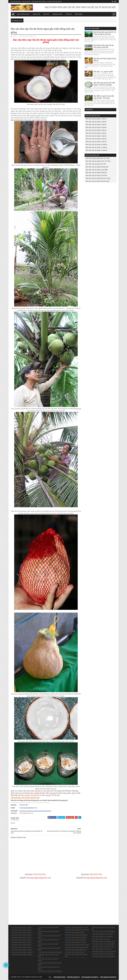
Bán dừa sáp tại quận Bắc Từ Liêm (98, 158)
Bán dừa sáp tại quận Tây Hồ (96, 164)
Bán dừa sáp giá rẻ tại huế (101, 939)
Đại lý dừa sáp (23, 14)
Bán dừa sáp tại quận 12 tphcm (97, 150)
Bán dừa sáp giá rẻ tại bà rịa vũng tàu (103, 928)
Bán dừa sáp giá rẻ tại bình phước (104, 932)
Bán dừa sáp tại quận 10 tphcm (97, 144)
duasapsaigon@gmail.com (39, 878)
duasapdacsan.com (27, 813)
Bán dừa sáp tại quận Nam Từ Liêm (98, 161)
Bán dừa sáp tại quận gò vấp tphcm (51, 952)
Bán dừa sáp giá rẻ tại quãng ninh (104, 956)
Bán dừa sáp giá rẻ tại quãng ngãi (104, 944)
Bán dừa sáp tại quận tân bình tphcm (48, 932)
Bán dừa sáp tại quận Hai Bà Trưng (98, 178)
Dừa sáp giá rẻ (26, 1)
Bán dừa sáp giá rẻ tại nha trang (103, 946)
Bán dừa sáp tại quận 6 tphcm (96, 133)
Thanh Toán (57, 14)
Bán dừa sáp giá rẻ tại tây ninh (103, 934)
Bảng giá (37, 14)
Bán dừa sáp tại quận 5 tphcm (96, 130)
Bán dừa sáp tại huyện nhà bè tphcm (48, 960)
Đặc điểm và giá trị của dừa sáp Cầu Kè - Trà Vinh (104, 97)
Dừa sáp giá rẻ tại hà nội (54, 1)
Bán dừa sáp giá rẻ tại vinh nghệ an (104, 951)
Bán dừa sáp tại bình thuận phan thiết (76, 955)
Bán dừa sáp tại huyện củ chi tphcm (51, 971)
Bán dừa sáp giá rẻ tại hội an (102, 949)
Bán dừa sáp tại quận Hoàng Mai (97, 167)
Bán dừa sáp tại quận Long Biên (97, 170)
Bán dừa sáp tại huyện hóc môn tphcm (49, 968)
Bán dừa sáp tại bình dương (75, 952)
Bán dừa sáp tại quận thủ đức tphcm (48, 928)
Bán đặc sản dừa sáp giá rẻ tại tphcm (105, 60)
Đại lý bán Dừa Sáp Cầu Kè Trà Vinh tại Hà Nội (104, 46)
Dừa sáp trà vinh (16, 1)
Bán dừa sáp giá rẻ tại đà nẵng (103, 937)
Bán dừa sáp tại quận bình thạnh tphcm (49, 937)
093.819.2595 (40, 874)
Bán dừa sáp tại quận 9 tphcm (96, 142)
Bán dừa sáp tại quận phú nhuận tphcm (49, 949)
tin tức (34, 36)
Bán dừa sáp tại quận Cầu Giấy (96, 175)
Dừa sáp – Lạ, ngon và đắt (103, 72)
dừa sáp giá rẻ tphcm (30, 795)
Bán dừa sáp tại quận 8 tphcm (96, 139)
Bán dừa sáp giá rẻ (73, 977)
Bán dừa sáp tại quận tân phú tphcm (48, 945)
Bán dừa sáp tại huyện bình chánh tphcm (50, 964)
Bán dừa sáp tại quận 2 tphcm (96, 122)
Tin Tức (46, 14)
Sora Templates (26, 977)
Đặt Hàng (79, 14)
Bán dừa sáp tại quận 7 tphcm (96, 136)
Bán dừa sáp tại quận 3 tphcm (96, 124)
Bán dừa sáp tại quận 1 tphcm (96, 119)
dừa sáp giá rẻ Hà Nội (51, 795)
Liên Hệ (69, 14)
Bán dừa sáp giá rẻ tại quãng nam (104, 941)
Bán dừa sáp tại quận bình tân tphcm (48, 941)
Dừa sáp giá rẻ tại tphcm (39, 1)
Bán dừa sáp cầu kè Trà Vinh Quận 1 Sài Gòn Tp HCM (104, 84)
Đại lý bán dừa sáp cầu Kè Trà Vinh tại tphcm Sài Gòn (105, 33)
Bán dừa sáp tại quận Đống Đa (96, 172)
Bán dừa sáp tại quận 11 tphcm (97, 147)
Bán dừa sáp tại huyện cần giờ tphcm (48, 956)
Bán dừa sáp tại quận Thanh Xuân (98, 181)
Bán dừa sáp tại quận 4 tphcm (96, 127)
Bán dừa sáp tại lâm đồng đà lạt (76, 950)
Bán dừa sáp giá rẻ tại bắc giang (103, 954)
